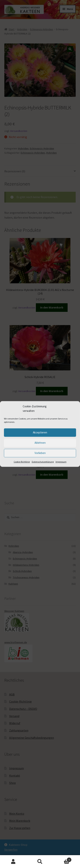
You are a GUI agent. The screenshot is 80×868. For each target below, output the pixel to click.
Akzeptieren (40, 432)
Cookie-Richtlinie (22, 462)
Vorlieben (40, 453)
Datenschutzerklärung (43, 462)
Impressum (61, 462)
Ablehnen (40, 443)
